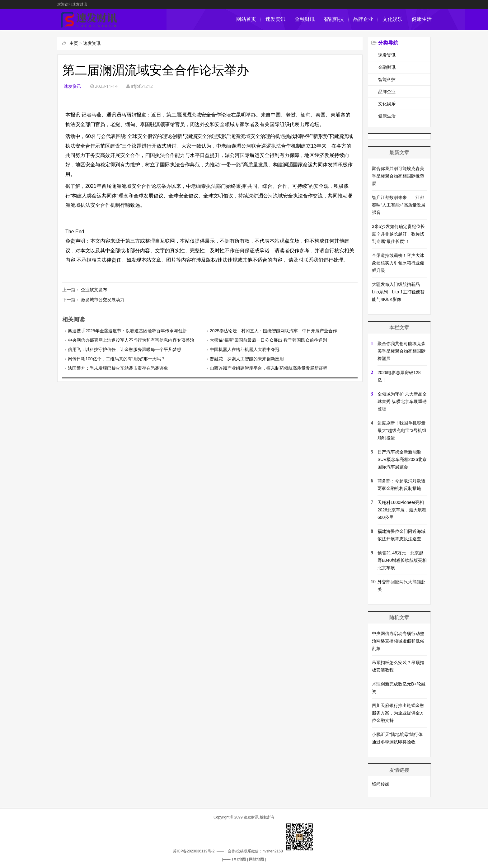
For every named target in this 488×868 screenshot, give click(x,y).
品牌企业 (363, 19)
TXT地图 (239, 859)
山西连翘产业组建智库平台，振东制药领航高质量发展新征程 (269, 368)
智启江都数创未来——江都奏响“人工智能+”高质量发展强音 (399, 205)
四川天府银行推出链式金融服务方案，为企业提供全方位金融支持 (398, 713)
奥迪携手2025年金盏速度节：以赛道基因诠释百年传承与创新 (127, 331)
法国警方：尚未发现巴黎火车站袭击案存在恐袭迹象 (118, 368)
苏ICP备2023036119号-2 (194, 851)
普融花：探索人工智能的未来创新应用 (247, 359)
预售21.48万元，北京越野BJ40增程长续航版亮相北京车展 (402, 560)
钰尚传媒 (381, 784)
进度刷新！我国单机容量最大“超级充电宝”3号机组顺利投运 (402, 430)
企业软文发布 (94, 290)
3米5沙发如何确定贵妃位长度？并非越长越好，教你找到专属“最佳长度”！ (398, 234)
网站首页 (246, 19)
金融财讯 (305, 19)
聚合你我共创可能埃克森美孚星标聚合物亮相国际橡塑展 (398, 176)
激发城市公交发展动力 (103, 300)
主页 (74, 43)
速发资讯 (275, 19)
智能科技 (334, 19)
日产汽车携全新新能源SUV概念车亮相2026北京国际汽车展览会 (402, 459)
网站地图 (256, 859)
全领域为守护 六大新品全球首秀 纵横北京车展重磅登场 (402, 401)
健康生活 (422, 19)
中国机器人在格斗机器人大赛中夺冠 (245, 349)
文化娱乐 (392, 19)
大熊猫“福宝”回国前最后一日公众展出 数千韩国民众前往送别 (268, 340)
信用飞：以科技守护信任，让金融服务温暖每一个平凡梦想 (124, 349)
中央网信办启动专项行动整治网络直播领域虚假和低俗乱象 (398, 641)
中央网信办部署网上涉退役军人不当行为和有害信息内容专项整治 (131, 340)
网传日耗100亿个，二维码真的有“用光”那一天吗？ (117, 359)
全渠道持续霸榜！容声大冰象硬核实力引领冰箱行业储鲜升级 (398, 263)
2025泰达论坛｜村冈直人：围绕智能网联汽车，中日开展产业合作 (273, 331)
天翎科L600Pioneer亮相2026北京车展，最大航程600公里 (402, 510)
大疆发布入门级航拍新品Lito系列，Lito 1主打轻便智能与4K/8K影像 (398, 292)
